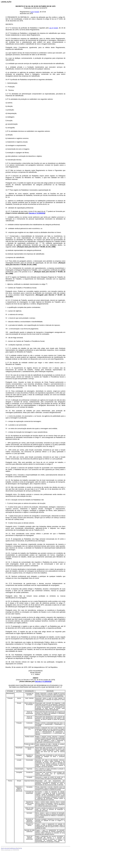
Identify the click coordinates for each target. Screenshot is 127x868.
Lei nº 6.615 (35, 12)
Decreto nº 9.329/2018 (37, 213)
